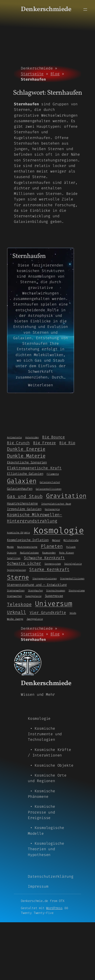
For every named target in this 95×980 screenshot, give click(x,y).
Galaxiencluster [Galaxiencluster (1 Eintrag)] (50, 482)
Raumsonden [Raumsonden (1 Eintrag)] (49, 553)
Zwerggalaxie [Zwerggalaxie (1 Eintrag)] (35, 619)
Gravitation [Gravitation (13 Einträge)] (66, 496)
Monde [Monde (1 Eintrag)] (10, 547)
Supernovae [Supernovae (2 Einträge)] (54, 596)
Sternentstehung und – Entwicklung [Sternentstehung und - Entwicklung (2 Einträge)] (37, 585)
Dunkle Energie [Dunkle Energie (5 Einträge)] (26, 449)
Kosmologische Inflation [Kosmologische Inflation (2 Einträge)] (28, 540)
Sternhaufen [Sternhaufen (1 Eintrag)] (35, 590)
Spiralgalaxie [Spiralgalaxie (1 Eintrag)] (73, 564)
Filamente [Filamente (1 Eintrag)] (53, 474)
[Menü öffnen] (85, 9)
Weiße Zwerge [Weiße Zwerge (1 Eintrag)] (15, 619)
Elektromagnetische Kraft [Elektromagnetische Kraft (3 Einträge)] (34, 468)
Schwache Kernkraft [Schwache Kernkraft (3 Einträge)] (44, 558)
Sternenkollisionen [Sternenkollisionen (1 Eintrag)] (72, 578)
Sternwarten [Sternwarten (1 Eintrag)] (14, 596)
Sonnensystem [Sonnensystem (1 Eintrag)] (53, 564)
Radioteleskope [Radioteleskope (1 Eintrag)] (29, 553)
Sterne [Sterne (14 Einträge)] (18, 577)
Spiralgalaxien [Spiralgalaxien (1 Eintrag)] (16, 570)
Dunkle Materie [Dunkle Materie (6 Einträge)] (26, 456)
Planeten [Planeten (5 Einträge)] (52, 546)
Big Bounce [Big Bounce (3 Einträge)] (54, 437)
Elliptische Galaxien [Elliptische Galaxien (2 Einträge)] (25, 474)
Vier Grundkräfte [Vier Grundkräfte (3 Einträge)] (48, 612)
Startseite (32, 74)
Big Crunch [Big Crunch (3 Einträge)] (18, 443)
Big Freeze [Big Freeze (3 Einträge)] (44, 443)
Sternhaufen (29, 257)
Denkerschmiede (46, 9)
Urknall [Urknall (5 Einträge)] (17, 612)
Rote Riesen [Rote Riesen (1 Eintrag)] (66, 553)
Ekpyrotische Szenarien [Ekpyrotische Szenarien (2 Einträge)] (27, 462)
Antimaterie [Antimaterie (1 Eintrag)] (14, 437)
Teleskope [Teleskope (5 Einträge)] (19, 604)
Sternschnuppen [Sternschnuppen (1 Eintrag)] (55, 590)
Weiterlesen (41, 385)
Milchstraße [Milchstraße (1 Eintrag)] (71, 540)
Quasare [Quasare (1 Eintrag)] (12, 553)
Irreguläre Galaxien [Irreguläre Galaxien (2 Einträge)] (24, 509)
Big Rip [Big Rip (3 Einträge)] (67, 443)
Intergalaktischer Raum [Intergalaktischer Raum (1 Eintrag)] (56, 504)
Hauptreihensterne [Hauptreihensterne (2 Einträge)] (22, 503)
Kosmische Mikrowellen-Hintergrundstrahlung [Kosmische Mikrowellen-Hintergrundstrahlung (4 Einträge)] (35, 518)
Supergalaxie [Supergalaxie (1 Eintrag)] (33, 596)
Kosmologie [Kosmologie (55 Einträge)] (59, 531)
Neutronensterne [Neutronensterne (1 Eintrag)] (27, 547)
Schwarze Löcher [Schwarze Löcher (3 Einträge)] (24, 563)
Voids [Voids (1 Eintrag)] (73, 613)
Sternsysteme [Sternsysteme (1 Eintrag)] (77, 590)
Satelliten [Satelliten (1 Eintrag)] (14, 558)
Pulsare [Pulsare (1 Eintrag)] (71, 547)
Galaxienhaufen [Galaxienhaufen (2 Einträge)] (20, 489)
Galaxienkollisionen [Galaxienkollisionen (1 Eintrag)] (49, 489)
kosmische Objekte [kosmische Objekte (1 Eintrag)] (18, 532)
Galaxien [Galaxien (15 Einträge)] (22, 481)
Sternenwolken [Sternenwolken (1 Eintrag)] (16, 590)
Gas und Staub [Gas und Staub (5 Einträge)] (25, 496)
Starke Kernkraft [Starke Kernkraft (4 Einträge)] (49, 569)
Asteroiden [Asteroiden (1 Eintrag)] (32, 437)
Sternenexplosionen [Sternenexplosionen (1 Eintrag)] (45, 578)
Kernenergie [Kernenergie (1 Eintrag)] (52, 509)
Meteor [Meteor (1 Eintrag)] (56, 540)
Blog (55, 74)
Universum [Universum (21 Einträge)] (54, 604)
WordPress (54, 908)
